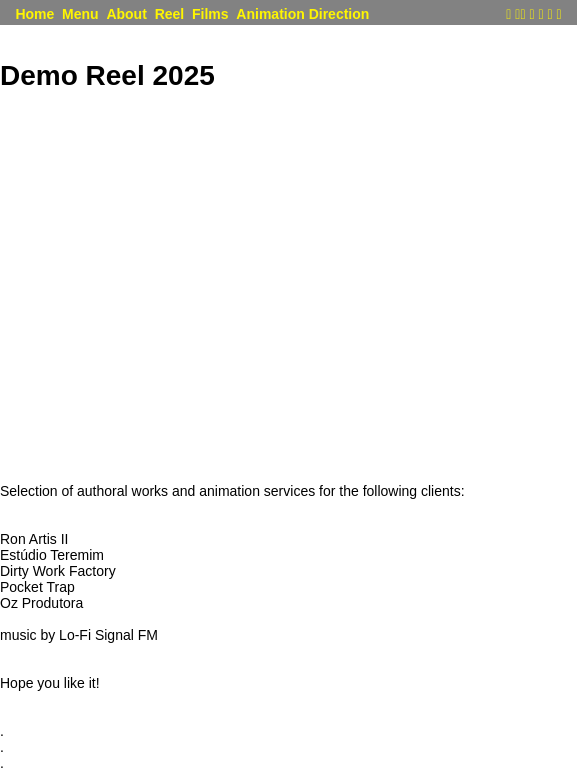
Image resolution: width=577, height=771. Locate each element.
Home (34, 14)
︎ (517, 14)
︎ (522, 14)
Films (210, 14)
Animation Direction (302, 14)
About (126, 14)
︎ (549, 14)
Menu (80, 14)
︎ (508, 14)
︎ (540, 14)
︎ (558, 14)
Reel (170, 14)
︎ (531, 14)
